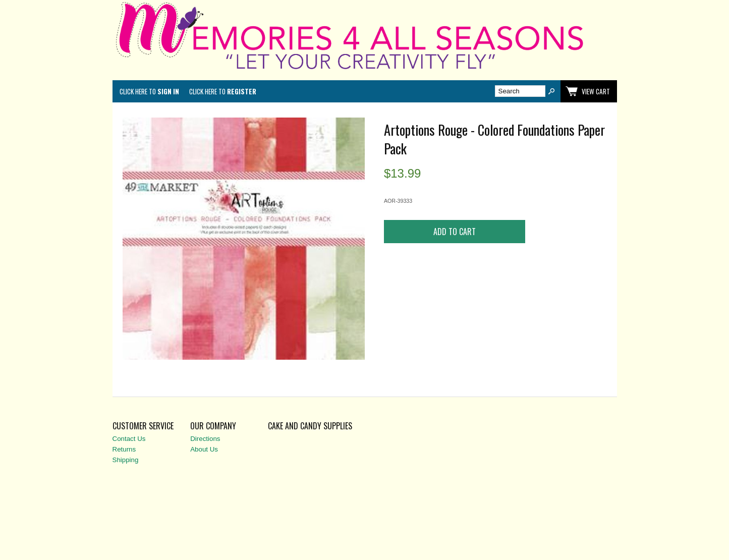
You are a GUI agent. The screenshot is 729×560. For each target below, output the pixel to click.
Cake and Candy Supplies (310, 426)
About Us (204, 449)
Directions (205, 439)
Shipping (126, 460)
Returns (124, 449)
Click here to (149, 91)
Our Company (213, 426)
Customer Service (143, 426)
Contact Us (129, 439)
